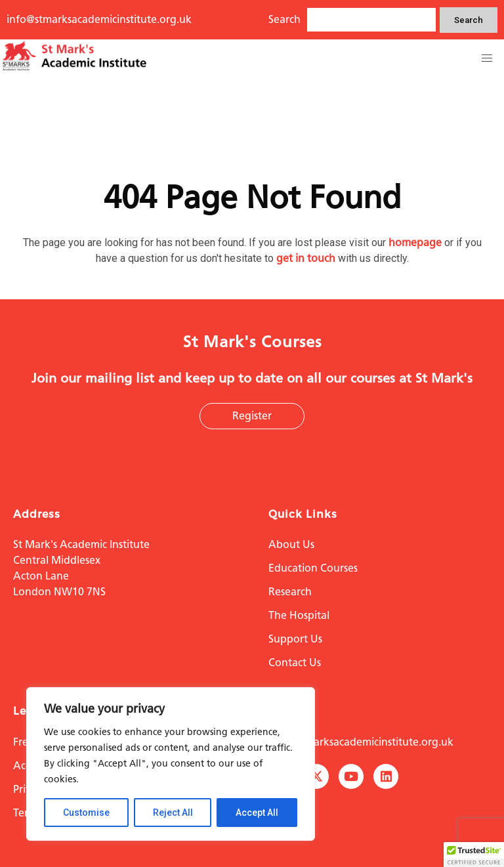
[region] (171, 764)
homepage (415, 243)
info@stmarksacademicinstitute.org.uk (99, 19)
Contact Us (295, 663)
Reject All (173, 813)
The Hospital (299, 615)
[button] (487, 58)
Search (469, 20)
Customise (86, 813)
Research (290, 592)
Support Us (295, 639)
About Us (291, 544)
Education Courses (313, 568)
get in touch (306, 258)
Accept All (257, 813)
